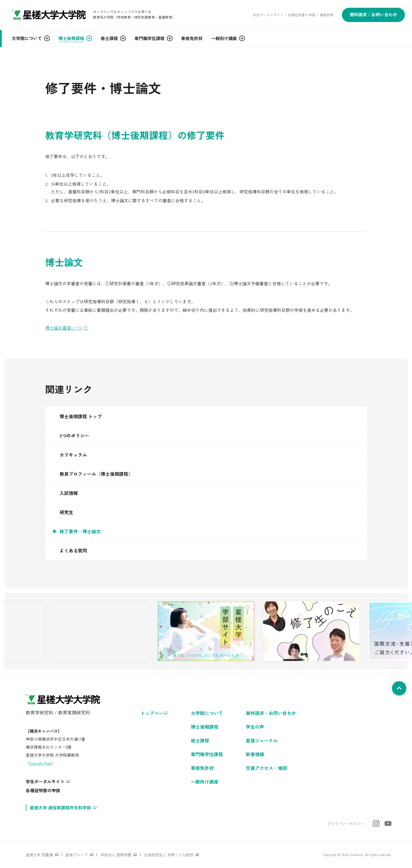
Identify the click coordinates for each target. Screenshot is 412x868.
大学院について (207, 713)
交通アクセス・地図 (266, 768)
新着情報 (255, 754)
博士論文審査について (67, 328)
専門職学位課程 (207, 754)
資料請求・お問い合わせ (271, 713)
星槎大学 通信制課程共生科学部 (60, 807)
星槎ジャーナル (262, 740)
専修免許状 (202, 768)
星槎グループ (77, 855)
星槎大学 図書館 (39, 855)
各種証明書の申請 (302, 15)
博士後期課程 (205, 727)
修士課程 (200, 740)
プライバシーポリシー (346, 824)
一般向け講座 (205, 782)
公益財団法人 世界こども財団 (169, 855)
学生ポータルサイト (268, 15)
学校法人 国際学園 (116, 855)
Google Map (41, 763)
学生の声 (255, 727)
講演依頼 (326, 15)
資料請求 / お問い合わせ (373, 14)
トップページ (154, 713)
